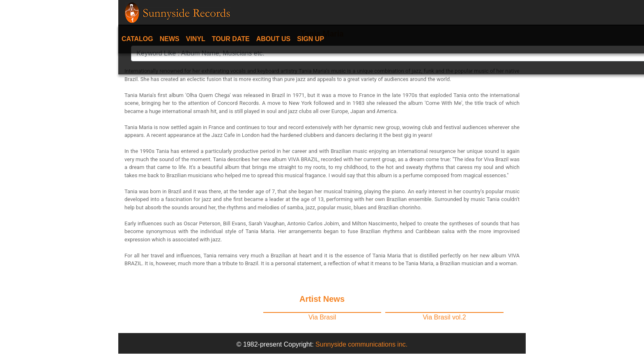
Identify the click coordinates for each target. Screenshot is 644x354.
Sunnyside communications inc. (361, 344)
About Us (274, 39)
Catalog (137, 39)
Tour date (231, 39)
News (170, 39)
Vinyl (196, 39)
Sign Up (310, 39)
